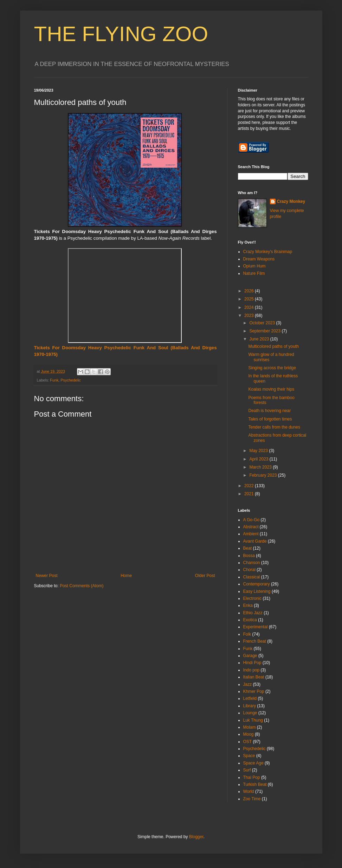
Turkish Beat (255, 784)
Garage (250, 656)
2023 (250, 316)
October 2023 (263, 323)
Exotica (250, 620)
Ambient (251, 534)
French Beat (255, 641)
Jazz (248, 684)
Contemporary (257, 584)
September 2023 (265, 331)
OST (248, 742)
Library (250, 706)
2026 (250, 291)
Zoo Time (252, 799)
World (249, 791)
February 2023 (263, 475)
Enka (248, 605)
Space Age (253, 763)
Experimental (256, 627)
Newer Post (47, 576)
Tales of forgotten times (270, 419)
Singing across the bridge (272, 368)
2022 (250, 486)
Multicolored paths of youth (273, 346)
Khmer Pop (254, 691)
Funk (54, 380)
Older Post (205, 576)
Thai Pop (252, 777)
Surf (247, 770)
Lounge (250, 713)
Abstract (251, 527)
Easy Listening (257, 591)
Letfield (250, 698)
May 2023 (259, 451)
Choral (249, 570)
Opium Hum (254, 266)
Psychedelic (71, 380)
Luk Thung (253, 720)
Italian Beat (254, 677)
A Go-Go (251, 520)
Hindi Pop (252, 663)
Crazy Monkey (291, 201)
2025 (250, 299)
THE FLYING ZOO (121, 34)
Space (249, 756)
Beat (248, 548)
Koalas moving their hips (271, 389)
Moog (249, 734)
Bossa (249, 556)
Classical (252, 577)
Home (126, 576)
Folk (247, 634)
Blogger (196, 837)
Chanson (252, 563)
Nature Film (254, 273)
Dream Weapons (259, 259)
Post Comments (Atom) (82, 586)
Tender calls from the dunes (274, 427)
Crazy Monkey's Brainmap (268, 252)
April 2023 (259, 459)
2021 (250, 494)
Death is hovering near (269, 411)
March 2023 (261, 467)
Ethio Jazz (253, 613)
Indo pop (251, 670)
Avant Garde (255, 541)
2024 (250, 307)
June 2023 (260, 339)
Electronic (253, 598)
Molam (250, 727)
